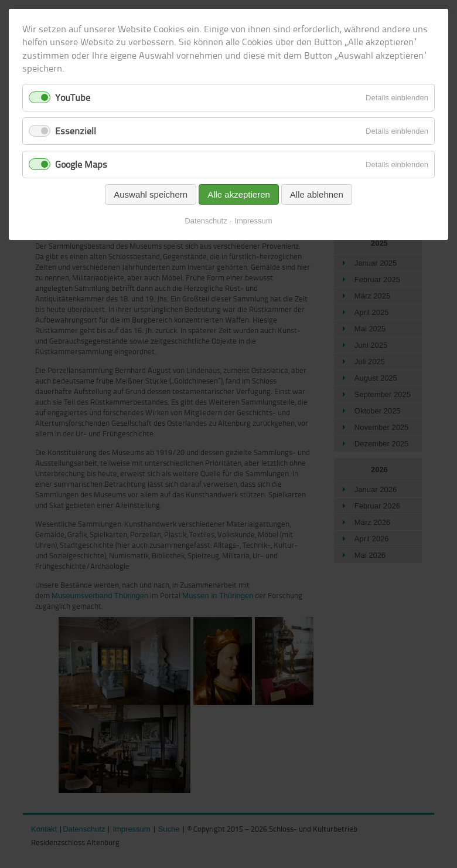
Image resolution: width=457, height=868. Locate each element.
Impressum (253, 221)
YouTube (73, 97)
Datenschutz (206, 221)
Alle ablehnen (317, 194)
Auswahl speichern (151, 194)
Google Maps (81, 164)
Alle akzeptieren (239, 194)
